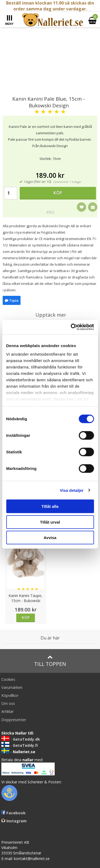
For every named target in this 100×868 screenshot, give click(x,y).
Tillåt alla (50, 506)
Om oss (8, 703)
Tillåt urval (50, 522)
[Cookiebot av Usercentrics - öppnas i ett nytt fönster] (71, 327)
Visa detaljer (72, 490)
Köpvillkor (10, 695)
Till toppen (50, 661)
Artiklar (7, 711)
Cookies (8, 679)
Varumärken (12, 687)
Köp (58, 193)
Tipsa (12, 300)
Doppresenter (14, 720)
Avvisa (50, 538)
